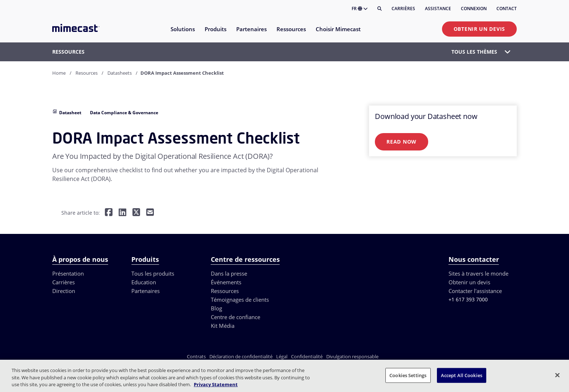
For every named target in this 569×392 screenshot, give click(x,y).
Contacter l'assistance (475, 291)
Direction (64, 291)
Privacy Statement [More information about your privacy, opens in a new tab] (216, 384)
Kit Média (223, 326)
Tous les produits (153, 273)
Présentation (68, 273)
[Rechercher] (380, 9)
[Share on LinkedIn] (122, 213)
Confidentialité (307, 356)
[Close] (557, 375)
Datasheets (120, 73)
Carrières (403, 9)
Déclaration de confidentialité (241, 356)
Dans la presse (229, 273)
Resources (87, 73)
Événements (226, 282)
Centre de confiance (236, 317)
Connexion (474, 9)
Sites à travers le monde (478, 273)
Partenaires (146, 291)
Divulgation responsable (352, 356)
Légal (282, 356)
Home (59, 73)
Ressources (225, 291)
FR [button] (360, 9)
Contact (507, 9)
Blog (216, 308)
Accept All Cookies (462, 375)
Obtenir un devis (479, 29)
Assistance (438, 9)
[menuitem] (182, 34)
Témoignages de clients (240, 300)
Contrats (196, 356)
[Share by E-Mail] (150, 213)
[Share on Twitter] (136, 213)
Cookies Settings (408, 375)
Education (144, 282)
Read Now (402, 142)
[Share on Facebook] (109, 213)
